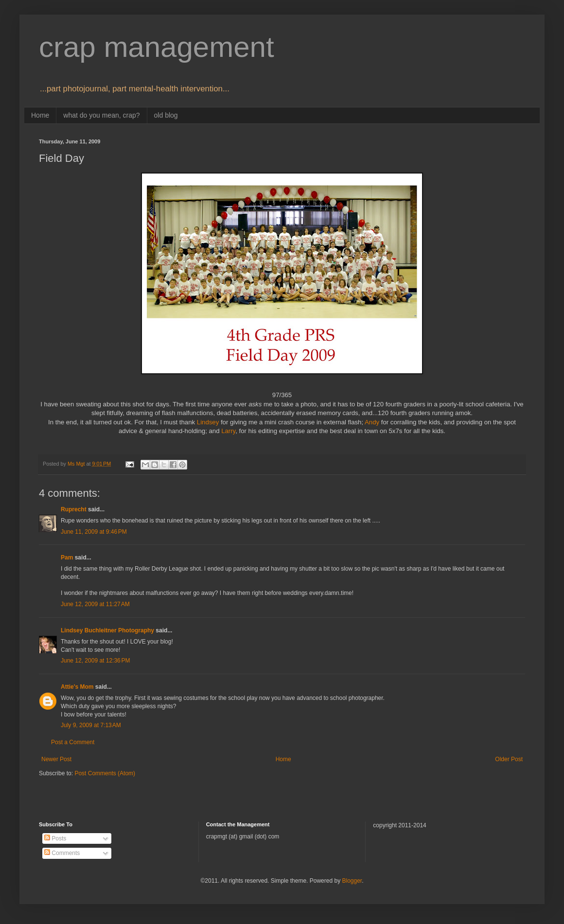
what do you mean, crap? (101, 115)
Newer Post (56, 759)
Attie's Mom (77, 687)
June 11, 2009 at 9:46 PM (94, 532)
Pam (67, 558)
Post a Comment (73, 742)
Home (40, 115)
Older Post (509, 759)
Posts (55, 838)
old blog (166, 115)
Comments (62, 853)
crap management (157, 47)
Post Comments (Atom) (105, 773)
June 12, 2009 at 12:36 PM (95, 661)
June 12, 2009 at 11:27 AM (95, 604)
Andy (372, 422)
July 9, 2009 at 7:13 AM (91, 725)
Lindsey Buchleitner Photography (107, 630)
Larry (228, 431)
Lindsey (208, 422)
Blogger (352, 881)
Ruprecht (74, 509)
